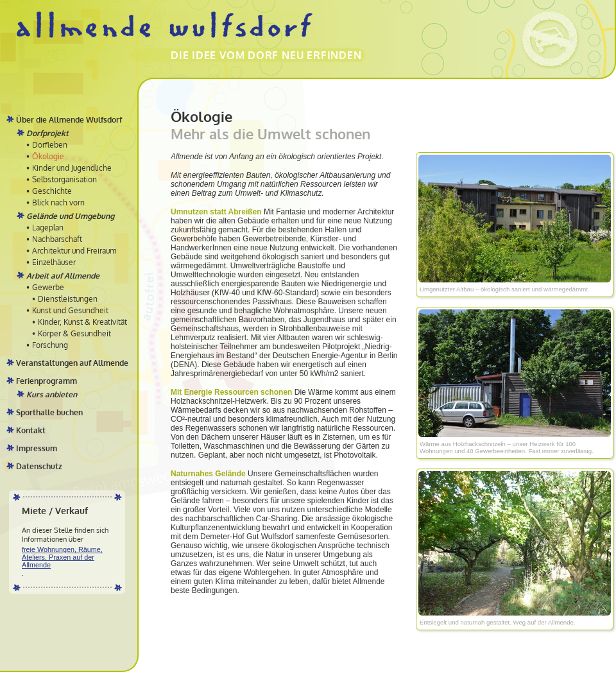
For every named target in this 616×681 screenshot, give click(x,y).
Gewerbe (48, 287)
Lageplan (48, 228)
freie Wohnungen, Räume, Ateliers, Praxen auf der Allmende (62, 557)
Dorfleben (50, 145)
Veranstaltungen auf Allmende (72, 363)
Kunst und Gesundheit (70, 310)
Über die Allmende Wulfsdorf (69, 120)
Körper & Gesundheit (74, 333)
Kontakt (31, 430)
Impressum (37, 448)
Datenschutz (39, 466)
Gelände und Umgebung (70, 216)
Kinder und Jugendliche (72, 168)
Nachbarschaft (57, 239)
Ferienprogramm (47, 381)
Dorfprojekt (47, 133)
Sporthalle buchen (49, 412)
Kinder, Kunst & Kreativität (82, 322)
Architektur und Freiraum (74, 251)
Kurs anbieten (52, 394)
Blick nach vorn (58, 203)
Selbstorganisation (64, 179)
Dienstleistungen (68, 299)
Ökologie (48, 156)
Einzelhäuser (54, 262)
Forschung (50, 345)
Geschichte (52, 191)
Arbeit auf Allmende (63, 276)
